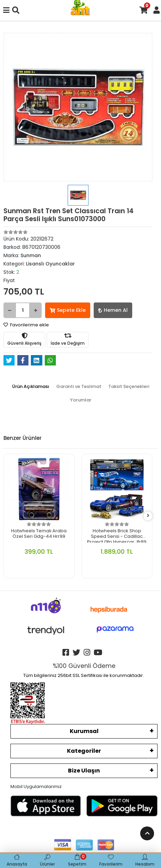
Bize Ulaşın (84, 771)
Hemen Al (113, 310)
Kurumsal (84, 731)
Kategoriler (84, 751)
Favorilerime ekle (26, 325)
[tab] (31, 387)
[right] (148, 516)
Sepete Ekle (68, 310)
